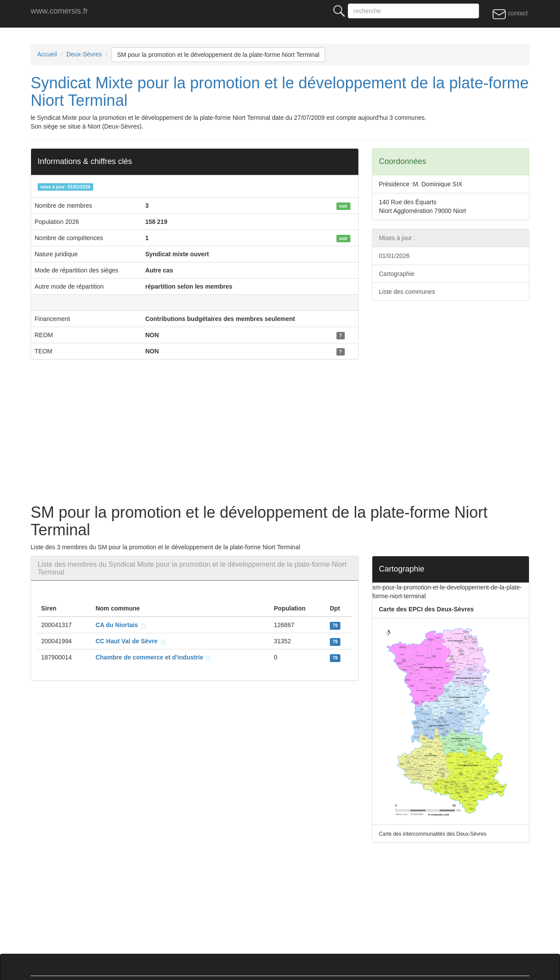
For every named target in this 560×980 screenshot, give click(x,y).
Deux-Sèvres (84, 54)
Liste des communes (407, 292)
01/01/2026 (394, 256)
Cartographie (397, 274)
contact (510, 14)
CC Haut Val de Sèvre (131, 641)
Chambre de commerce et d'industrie (154, 657)
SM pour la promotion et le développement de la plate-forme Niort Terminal (218, 55)
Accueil (47, 54)
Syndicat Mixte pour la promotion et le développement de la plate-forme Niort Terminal (280, 92)
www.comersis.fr (59, 11)
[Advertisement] (293, 434)
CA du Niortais (121, 625)
